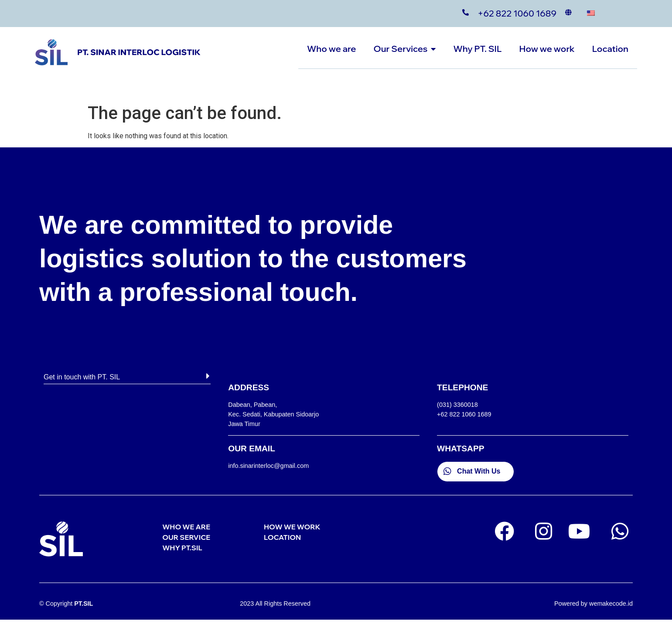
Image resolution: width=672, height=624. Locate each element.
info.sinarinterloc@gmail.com (268, 466)
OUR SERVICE (186, 537)
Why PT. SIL (477, 49)
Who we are (331, 49)
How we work (547, 49)
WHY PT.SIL (182, 548)
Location (610, 49)
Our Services (405, 49)
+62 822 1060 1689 (517, 13)
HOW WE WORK (292, 527)
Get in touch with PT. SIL (82, 377)
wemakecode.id (611, 604)
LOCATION (282, 537)
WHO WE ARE (186, 527)
